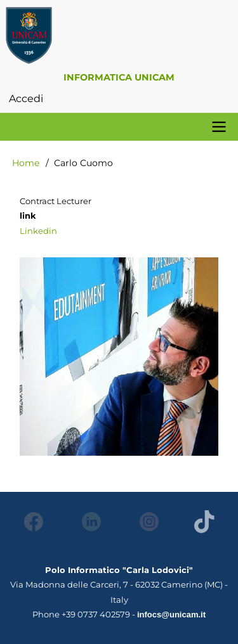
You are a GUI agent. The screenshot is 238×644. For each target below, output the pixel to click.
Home (26, 163)
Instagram (146, 521)
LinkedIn (88, 521)
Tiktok (204, 521)
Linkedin (38, 231)
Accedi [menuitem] (26, 99)
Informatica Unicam (119, 77)
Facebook (30, 521)
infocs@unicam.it (171, 615)
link (28, 216)
